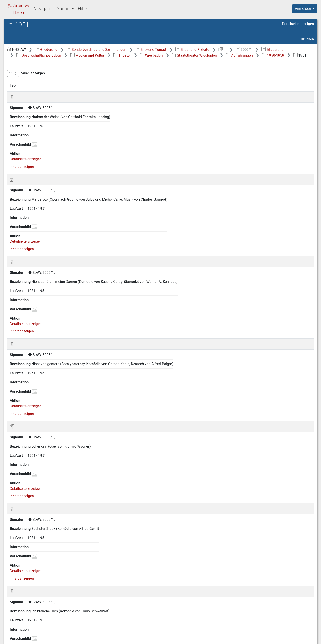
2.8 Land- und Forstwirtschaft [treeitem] (43, 579)
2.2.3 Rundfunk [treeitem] (35, 101)
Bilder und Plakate (271, 50)
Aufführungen (163, 61)
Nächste (289, 394)
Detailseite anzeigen (298, 24)
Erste (229, 394)
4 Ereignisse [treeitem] (25, 601)
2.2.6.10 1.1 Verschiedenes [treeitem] (45, 190)
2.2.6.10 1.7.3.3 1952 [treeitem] (56, 315)
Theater (258, 55)
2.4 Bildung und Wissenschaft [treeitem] (43, 546)
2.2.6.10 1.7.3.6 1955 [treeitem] (56, 347)
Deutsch (27, 635)
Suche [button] (64, 9)
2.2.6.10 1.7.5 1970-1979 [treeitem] (50, 413)
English (10, 635)
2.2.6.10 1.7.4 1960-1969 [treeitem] (50, 402)
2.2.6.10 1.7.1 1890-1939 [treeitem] (50, 261)
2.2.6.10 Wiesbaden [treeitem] (43, 172)
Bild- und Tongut (230, 50)
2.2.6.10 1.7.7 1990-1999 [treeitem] (50, 434)
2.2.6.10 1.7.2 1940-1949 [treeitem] (50, 272)
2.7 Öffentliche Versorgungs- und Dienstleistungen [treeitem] (45, 571)
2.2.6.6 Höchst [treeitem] (39, 150)
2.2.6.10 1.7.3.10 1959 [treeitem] (57, 391)
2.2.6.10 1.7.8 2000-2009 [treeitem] (50, 445)
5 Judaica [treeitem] (23, 607)
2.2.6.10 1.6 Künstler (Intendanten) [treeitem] (52, 239)
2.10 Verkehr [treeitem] (29, 590)
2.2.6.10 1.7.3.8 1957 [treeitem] (56, 369)
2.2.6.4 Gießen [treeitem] (39, 139)
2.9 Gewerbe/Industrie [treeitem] (37, 584)
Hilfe (82, 9)
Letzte (306, 394)
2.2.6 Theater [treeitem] (34, 117)
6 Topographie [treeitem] (27, 612)
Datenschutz (239, 638)
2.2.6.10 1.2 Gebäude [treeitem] (52, 199)
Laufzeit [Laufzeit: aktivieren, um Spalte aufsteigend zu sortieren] (215, 91)
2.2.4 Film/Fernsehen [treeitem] (40, 106)
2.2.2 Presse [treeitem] (33, 95)
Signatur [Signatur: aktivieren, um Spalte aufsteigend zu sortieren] (112, 91)
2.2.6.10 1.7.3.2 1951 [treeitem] (56, 304)
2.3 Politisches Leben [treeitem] (36, 541)
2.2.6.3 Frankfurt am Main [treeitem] (48, 133)
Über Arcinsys (206, 638)
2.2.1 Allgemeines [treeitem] (38, 90)
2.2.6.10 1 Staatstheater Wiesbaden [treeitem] (50, 180)
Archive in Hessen (25, 25)
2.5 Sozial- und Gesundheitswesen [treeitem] (46, 552)
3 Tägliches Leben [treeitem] (30, 596)
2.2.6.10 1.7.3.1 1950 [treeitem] (56, 293)
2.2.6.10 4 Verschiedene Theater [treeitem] (50, 489)
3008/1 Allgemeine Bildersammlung (48, 39)
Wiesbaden (287, 55)
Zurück (244, 394)
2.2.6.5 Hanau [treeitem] (38, 144)
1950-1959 (197, 61)
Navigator (43, 9)
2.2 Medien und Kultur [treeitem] (37, 84)
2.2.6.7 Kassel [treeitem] (39, 155)
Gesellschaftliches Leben (175, 55)
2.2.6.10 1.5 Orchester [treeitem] (53, 231)
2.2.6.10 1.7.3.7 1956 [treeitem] (56, 358)
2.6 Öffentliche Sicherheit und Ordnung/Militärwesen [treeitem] (43, 560)
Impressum (306, 638)
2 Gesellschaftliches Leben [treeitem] (37, 62)
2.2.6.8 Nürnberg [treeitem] (41, 161)
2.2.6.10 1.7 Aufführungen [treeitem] (45, 250)
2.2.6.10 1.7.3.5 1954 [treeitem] (56, 337)
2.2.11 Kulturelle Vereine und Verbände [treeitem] (46, 532)
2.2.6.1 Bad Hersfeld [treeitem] (44, 122)
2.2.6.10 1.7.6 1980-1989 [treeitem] (50, 423)
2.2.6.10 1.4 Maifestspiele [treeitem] (45, 223)
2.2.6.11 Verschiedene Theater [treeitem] (45, 499)
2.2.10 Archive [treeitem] (35, 525)
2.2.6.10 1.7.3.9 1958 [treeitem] (56, 380)
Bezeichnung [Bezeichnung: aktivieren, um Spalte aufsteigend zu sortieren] (145, 91)
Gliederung (125, 50)
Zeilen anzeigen (105, 79)
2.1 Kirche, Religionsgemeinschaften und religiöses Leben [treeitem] (40, 73)
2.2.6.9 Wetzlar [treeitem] (39, 166)
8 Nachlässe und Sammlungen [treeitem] (40, 623)
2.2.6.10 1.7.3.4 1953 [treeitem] (56, 326)
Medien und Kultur (224, 55)
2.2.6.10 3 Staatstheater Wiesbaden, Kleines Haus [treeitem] (50, 478)
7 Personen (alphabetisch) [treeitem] (36, 617)
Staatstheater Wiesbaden (118, 61)
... (301, 50)
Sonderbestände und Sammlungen (175, 50)
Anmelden (303, 9)
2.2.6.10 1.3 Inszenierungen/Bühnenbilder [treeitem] (53, 209)
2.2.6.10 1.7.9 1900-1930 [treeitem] (50, 456)
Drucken (307, 39)
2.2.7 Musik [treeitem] (33, 508)
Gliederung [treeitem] (19, 52)
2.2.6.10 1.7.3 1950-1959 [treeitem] (50, 283)
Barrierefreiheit (273, 638)
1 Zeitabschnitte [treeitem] (28, 57)
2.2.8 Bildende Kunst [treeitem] (40, 514)
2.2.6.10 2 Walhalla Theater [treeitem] (46, 467)
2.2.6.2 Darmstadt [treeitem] (42, 128)
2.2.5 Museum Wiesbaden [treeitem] (44, 111)
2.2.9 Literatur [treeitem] (34, 519)
